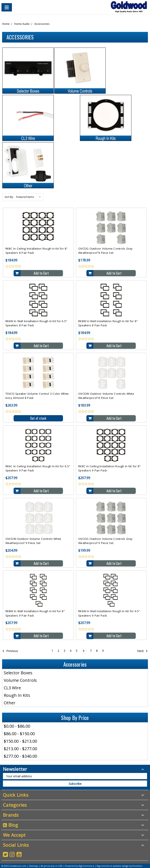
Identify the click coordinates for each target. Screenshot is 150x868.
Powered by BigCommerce (80, 866)
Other (10, 703)
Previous (10, 651)
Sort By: (9, 197)
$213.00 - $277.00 (20, 749)
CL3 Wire (12, 688)
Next (142, 651)
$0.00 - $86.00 (17, 726)
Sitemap (33, 866)
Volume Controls (20, 680)
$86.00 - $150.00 (19, 734)
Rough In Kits (17, 695)
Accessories (42, 24)
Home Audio (22, 24)
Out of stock (38, 418)
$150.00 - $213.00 (20, 741)
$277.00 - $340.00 (20, 756)
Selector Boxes (18, 673)
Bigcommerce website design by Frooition (119, 866)
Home (6, 24)
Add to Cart (41, 273)
